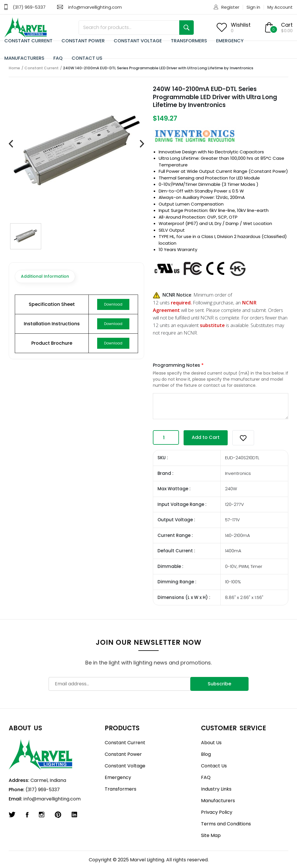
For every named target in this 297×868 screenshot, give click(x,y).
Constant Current (41, 68)
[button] (243, 438)
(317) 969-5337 (29, 7)
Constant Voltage (125, 766)
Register (230, 7)
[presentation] (11, 144)
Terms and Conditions (226, 824)
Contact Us (214, 766)
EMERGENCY (230, 41)
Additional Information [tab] (45, 276)
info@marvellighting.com (95, 7)
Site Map (211, 835)
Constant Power (123, 754)
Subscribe (219, 684)
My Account (280, 7)
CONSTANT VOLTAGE (138, 41)
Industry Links (216, 789)
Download (113, 304)
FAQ (58, 58)
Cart (287, 25)
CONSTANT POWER (83, 41)
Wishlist (241, 25)
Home (14, 68)
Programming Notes (178, 365)
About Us (211, 743)
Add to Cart (206, 437)
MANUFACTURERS (24, 58)
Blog (206, 754)
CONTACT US (87, 58)
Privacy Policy (217, 812)
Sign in (253, 7)
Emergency (118, 777)
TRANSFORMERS (189, 41)
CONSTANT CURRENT (28, 41)
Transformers (121, 789)
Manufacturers (218, 801)
